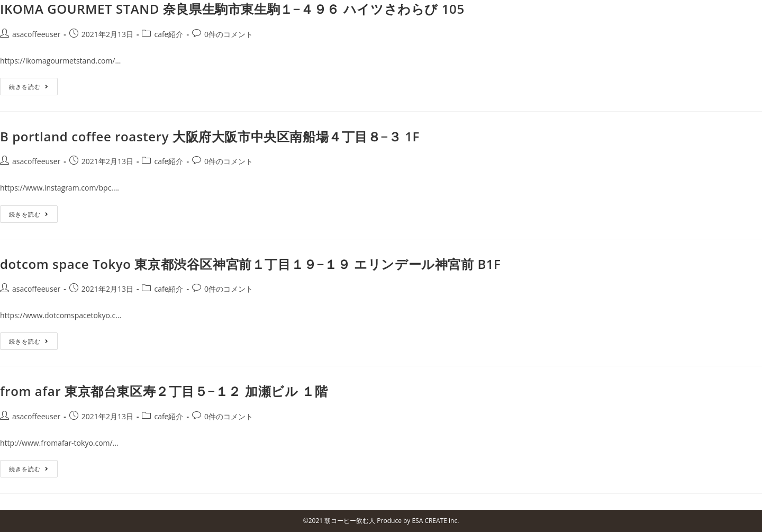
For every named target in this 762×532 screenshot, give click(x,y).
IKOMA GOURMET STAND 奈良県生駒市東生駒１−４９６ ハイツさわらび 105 (232, 9)
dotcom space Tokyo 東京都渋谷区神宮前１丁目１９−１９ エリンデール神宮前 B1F (251, 264)
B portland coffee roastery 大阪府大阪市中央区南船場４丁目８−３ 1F (210, 136)
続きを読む (29, 87)
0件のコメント (229, 34)
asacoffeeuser (36, 34)
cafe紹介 (169, 34)
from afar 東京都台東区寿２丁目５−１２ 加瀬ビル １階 (164, 391)
